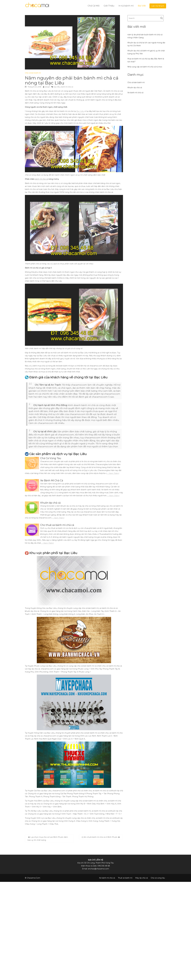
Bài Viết (142, 6)
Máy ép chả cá (142, 878)
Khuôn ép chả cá (135, 88)
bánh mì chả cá (67, 87)
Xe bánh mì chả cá (135, 93)
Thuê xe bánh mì (125, 878)
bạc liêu (57, 87)
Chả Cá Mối (94, 6)
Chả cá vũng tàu (158, 878)
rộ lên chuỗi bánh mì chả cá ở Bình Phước (100, 837)
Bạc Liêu (80, 111)
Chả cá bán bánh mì (33, 73)
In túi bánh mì (126, 6)
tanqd (47, 87)
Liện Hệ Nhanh (158, 6)
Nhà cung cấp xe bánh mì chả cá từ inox (145, 67)
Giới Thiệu (109, 6)
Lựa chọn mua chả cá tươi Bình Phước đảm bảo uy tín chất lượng (48, 839)
